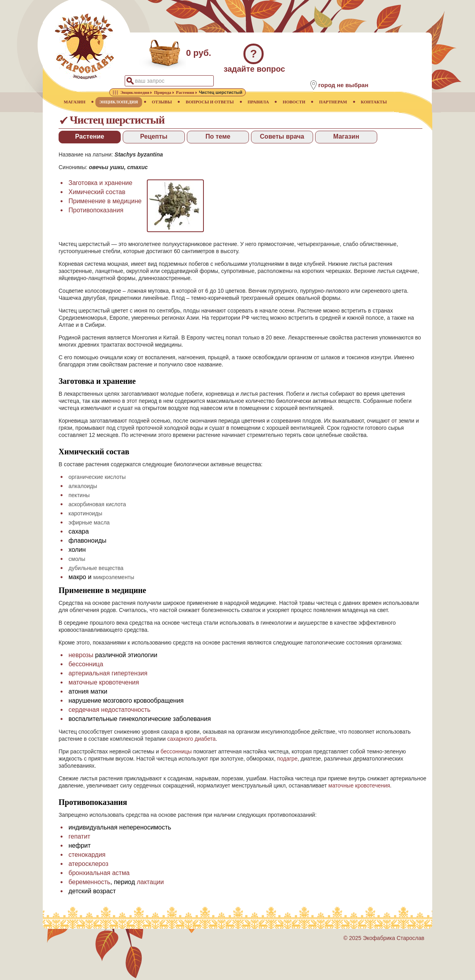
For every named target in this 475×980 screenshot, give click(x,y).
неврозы (81, 655)
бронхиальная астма (99, 873)
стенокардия (87, 855)
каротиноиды (85, 513)
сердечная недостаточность (109, 710)
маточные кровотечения (104, 682)
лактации (150, 882)
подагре (287, 759)
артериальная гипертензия (108, 673)
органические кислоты (97, 477)
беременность (89, 882)
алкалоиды (83, 486)
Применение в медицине (105, 201)
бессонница (86, 664)
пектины (79, 495)
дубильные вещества (96, 568)
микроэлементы (114, 577)
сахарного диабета (192, 739)
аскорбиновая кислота (97, 504)
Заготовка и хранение (100, 183)
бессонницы (176, 751)
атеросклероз (88, 864)
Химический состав (97, 192)
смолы (77, 559)
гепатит (79, 836)
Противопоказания (96, 210)
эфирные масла (89, 522)
